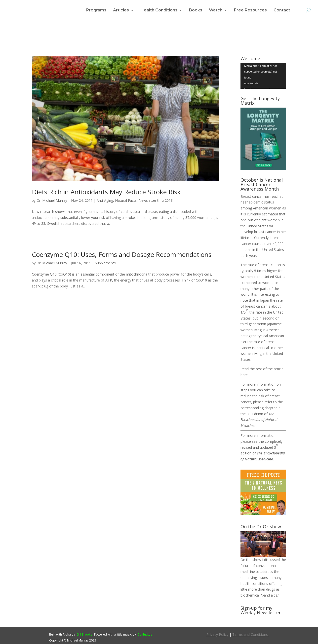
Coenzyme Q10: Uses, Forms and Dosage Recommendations (122, 254)
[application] (263, 76)
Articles (121, 10)
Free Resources (250, 10)
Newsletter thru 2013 (156, 200)
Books (196, 10)
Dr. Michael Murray (52, 200)
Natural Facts (126, 200)
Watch (216, 10)
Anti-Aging (105, 200)
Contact (282, 10)
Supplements (105, 263)
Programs (96, 10)
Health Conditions (159, 10)
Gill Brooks (84, 634)
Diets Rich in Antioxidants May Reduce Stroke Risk (106, 192)
